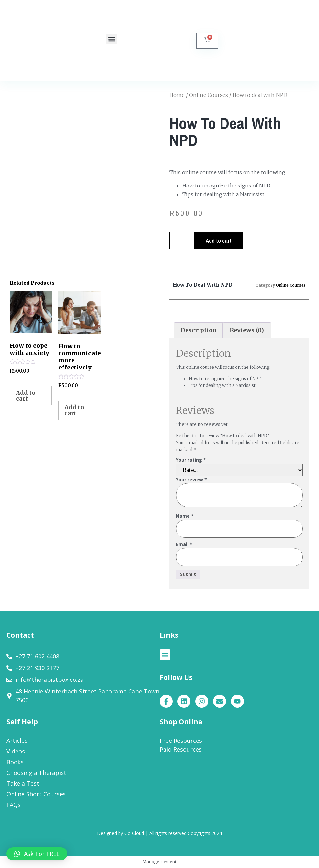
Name (185, 516)
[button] (112, 39)
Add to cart (220, 241)
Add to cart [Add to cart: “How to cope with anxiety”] (26, 396)
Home (177, 95)
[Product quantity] (180, 241)
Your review (191, 480)
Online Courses (209, 95)
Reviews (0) (247, 330)
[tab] (199, 330)
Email (184, 545)
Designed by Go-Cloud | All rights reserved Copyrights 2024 (159, 833)
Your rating (191, 460)
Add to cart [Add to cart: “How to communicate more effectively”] (74, 410)
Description (199, 330)
